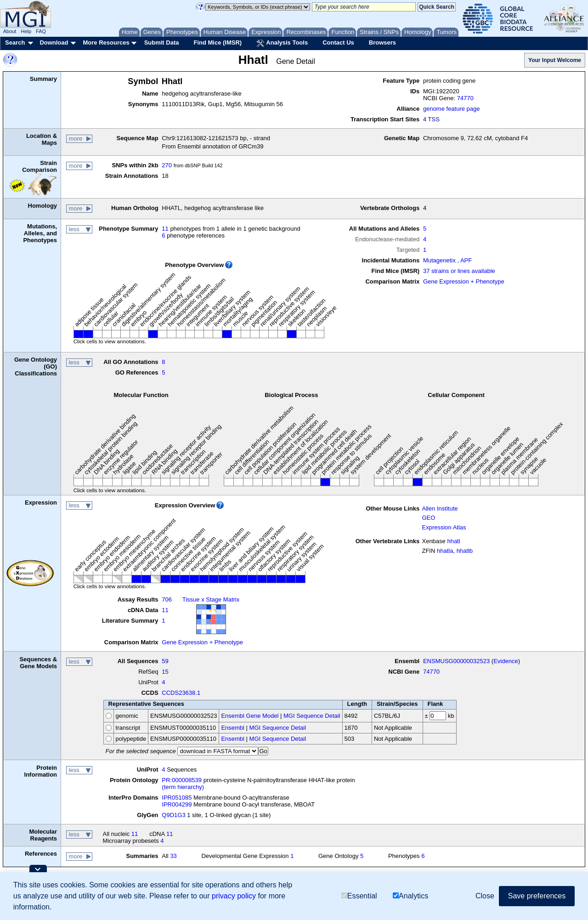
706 (167, 599)
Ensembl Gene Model (250, 716)
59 (165, 661)
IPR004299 (177, 804)
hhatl (453, 541)
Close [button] (485, 896)
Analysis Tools (282, 43)
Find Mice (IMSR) (218, 43)
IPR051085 (177, 798)
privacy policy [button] (234, 896)
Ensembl (233, 728)
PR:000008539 (182, 780)
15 (165, 672)
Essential (359, 896)
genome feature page (452, 109)
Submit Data (162, 43)
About (10, 31)
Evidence (506, 661)
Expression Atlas (444, 527)
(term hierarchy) (183, 787)
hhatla (445, 551)
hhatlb (465, 551)
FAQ (41, 31)
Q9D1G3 (173, 815)
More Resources (106, 43)
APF (466, 260)
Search (15, 43)
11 (165, 229)
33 (173, 856)
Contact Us (338, 43)
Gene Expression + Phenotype (464, 281)
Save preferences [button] (537, 896)
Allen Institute (440, 508)
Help (26, 31)
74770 (465, 98)
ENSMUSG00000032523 (456, 661)
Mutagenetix (439, 260)
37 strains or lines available (459, 271)
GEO (428, 518)
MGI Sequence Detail (312, 716)
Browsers (382, 43)
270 (167, 165)
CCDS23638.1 (181, 693)
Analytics (410, 896)
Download (54, 43)
